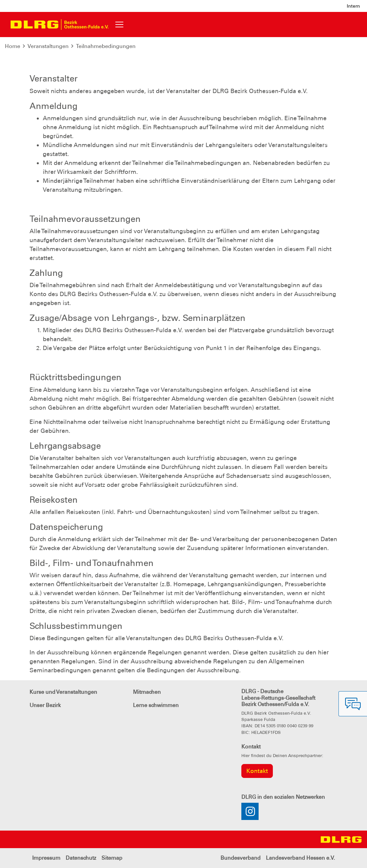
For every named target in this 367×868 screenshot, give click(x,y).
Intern (353, 6)
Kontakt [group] (257, 771)
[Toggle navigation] (119, 25)
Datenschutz (81, 858)
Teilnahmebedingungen (106, 46)
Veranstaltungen (48, 46)
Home (13, 46)
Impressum (46, 858)
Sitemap (112, 858)
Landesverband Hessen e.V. (300, 858)
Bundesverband (241, 858)
